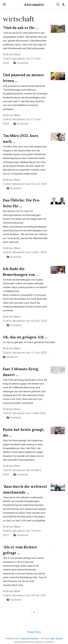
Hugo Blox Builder (30, 639)
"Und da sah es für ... (21, 28)
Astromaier (34, 4)
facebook (22, 63)
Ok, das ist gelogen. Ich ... (25, 337)
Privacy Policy (34, 632)
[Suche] (58, 5)
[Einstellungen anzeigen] (64, 5)
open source (56, 639)
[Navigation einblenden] (4, 4)
